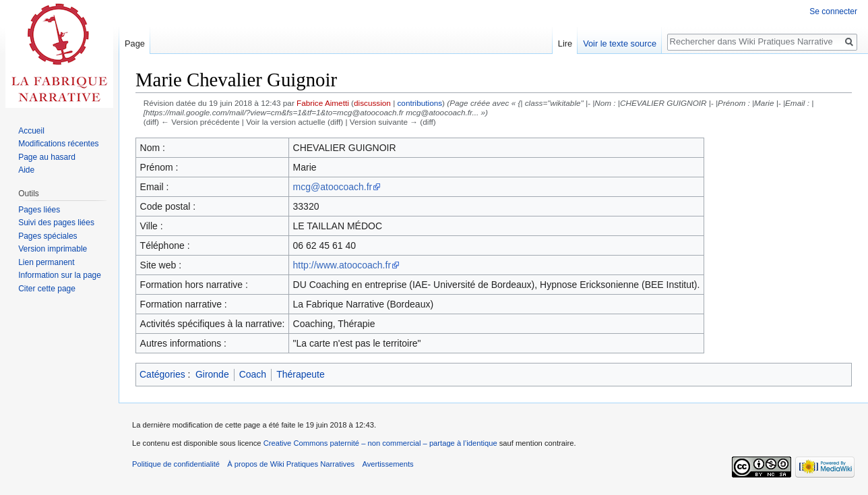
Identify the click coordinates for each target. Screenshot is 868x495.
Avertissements (387, 464)
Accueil (31, 131)
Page (135, 43)
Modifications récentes (58, 144)
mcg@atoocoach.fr (333, 187)
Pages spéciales (48, 236)
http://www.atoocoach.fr (342, 265)
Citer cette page (47, 289)
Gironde (212, 374)
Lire (565, 43)
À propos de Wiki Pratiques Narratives (291, 464)
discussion (372, 103)
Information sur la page (60, 275)
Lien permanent (46, 262)
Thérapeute (301, 374)
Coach (253, 374)
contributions (420, 103)
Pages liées (39, 210)
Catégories (162, 374)
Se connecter (833, 11)
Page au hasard (47, 157)
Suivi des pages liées (56, 223)
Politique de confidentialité (176, 464)
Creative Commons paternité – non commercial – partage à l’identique (380, 443)
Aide (26, 170)
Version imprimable (53, 249)
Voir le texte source (620, 43)
